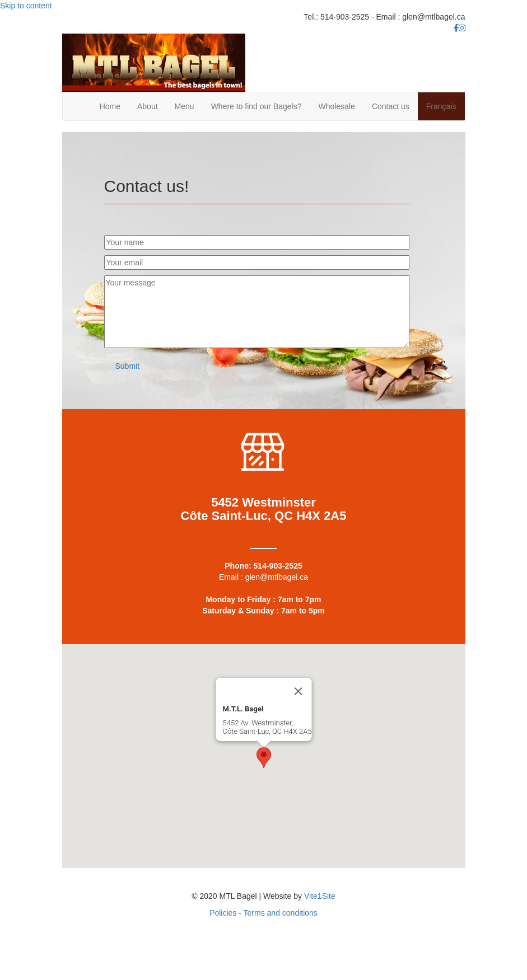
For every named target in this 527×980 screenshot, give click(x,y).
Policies (223, 913)
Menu (185, 106)
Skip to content (26, 6)
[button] (128, 366)
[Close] (298, 691)
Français (441, 106)
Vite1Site (320, 896)
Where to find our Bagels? (256, 106)
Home (110, 106)
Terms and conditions (281, 913)
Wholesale (337, 106)
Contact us (391, 106)
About (148, 106)
